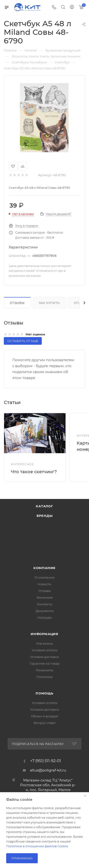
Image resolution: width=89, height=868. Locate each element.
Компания (44, 568)
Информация (44, 634)
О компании (45, 577)
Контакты (45, 604)
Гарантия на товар (45, 663)
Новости (44, 584)
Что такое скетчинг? (34, 472)
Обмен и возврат (45, 716)
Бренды (45, 516)
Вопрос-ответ (45, 723)
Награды (45, 617)
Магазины (45, 643)
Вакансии (45, 597)
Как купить (49, 303)
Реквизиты (45, 670)
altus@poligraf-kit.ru (48, 770)
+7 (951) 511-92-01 (46, 761)
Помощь (44, 693)
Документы (45, 611)
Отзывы (17, 303)
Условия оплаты (45, 650)
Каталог (44, 506)
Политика (44, 677)
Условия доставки (44, 657)
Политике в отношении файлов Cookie (37, 846)
